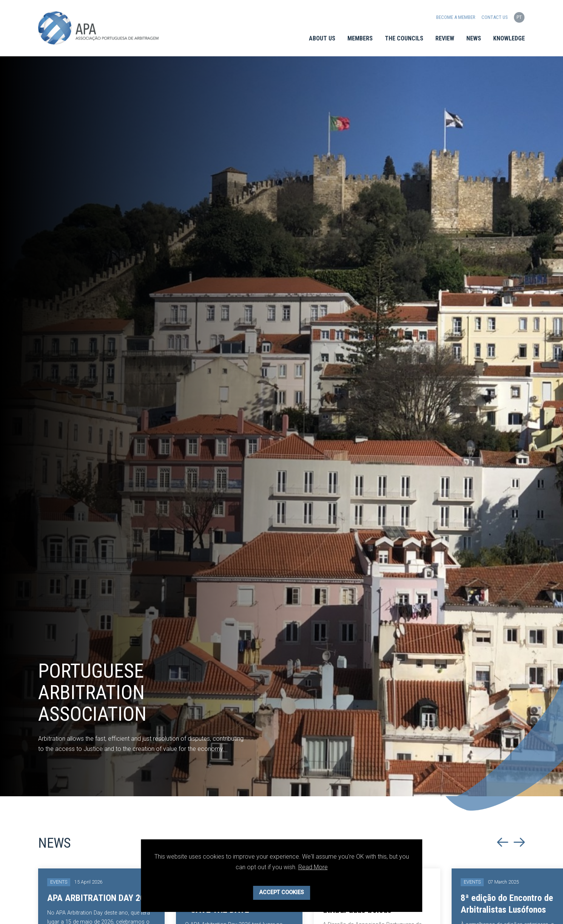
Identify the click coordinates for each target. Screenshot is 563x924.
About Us (322, 38)
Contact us (495, 17)
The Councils (404, 38)
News (474, 38)
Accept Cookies (281, 892)
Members (360, 38)
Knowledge (509, 38)
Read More (313, 867)
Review (445, 38)
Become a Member (456, 17)
